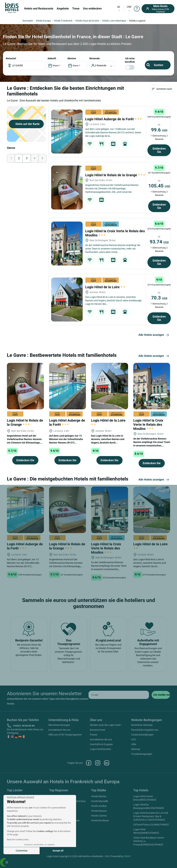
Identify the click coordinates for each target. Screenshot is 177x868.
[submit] (161, 695)
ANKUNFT (52, 58)
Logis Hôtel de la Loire (105, 287)
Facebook (89, 763)
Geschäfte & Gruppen (101, 744)
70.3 (159, 298)
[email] (119, 695)
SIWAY (127, 856)
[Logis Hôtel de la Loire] (67, 300)
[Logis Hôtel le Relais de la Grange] (67, 188)
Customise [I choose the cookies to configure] (22, 851)
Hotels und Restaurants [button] (39, 9)
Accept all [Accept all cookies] (58, 851)
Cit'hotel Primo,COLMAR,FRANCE (151, 825)
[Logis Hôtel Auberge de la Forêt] (67, 132)
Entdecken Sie (159, 150)
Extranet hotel (97, 730)
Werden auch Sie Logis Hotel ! (106, 725)
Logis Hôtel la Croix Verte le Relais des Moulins (148, 425)
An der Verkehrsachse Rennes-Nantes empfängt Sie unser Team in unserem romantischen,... (152, 442)
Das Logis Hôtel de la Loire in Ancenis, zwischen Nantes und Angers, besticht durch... (108, 439)
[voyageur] (102, 65)
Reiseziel (11, 58)
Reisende (95, 58)
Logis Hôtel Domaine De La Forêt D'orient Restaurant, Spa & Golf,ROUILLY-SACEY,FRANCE (151, 816)
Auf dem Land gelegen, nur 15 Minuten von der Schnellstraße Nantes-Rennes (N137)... (66, 439)
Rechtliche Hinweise (142, 725)
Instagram (98, 763)
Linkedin (107, 763)
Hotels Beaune (99, 811)
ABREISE (72, 58)
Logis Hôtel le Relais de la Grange (115, 175)
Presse (94, 735)
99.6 (159, 130)
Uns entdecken (92, 9)
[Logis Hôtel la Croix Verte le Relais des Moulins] (67, 244)
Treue (76, 9)
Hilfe (134, 744)
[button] (7, 862)
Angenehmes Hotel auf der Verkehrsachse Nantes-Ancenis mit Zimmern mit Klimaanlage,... (25, 439)
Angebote (63, 9)
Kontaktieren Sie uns (59, 730)
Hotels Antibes (99, 806)
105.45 (159, 186)
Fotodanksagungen (142, 754)
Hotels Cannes (99, 816)
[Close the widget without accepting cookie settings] (20, 797)
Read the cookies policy (18, 840)
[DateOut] (77, 65)
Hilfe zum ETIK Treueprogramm (65, 735)
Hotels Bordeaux (100, 820)
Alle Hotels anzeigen (154, 335)
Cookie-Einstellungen (142, 735)
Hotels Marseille (100, 801)
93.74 (159, 242)
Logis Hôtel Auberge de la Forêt (114, 119)
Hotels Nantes (99, 796)
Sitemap (136, 749)
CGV (134, 739)
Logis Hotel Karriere (100, 749)
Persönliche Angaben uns (145, 730)
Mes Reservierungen (59, 725)
